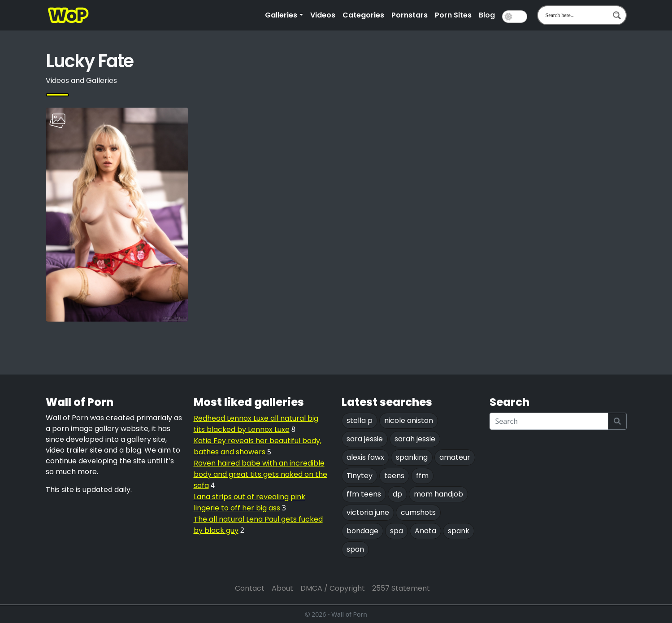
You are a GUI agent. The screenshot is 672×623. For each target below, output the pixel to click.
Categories (363, 15)
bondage (362, 531)
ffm (422, 476)
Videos (323, 15)
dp (397, 494)
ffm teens (364, 494)
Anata (425, 531)
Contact (250, 588)
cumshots (418, 512)
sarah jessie (415, 439)
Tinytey (360, 476)
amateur (455, 457)
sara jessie (365, 439)
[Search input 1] (576, 15)
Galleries (281, 15)
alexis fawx (365, 457)
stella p (360, 420)
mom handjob (438, 494)
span (355, 549)
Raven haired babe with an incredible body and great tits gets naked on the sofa (260, 474)
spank (459, 531)
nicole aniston (409, 420)
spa (397, 531)
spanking (412, 457)
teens (394, 476)
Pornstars (410, 15)
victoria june (368, 512)
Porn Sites (453, 15)
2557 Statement (401, 588)
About (282, 588)
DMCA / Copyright (333, 588)
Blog (487, 15)
